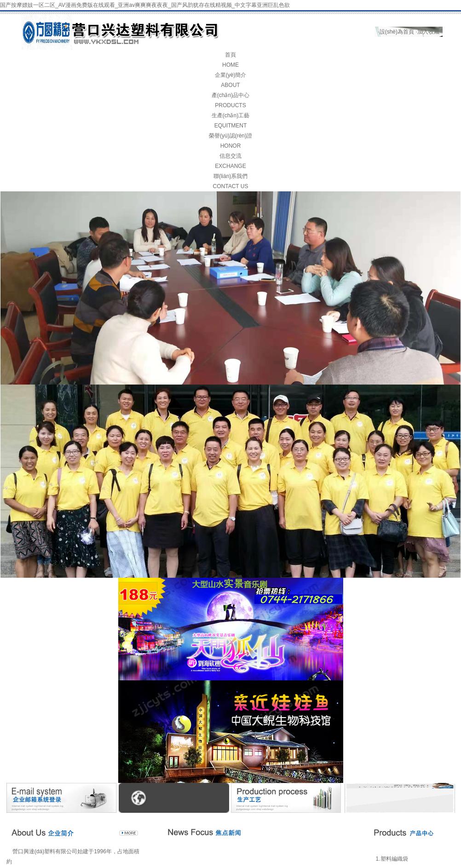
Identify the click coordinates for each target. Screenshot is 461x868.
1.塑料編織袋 (392, 859)
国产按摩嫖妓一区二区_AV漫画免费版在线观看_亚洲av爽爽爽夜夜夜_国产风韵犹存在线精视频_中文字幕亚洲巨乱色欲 (145, 5)
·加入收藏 (427, 32)
